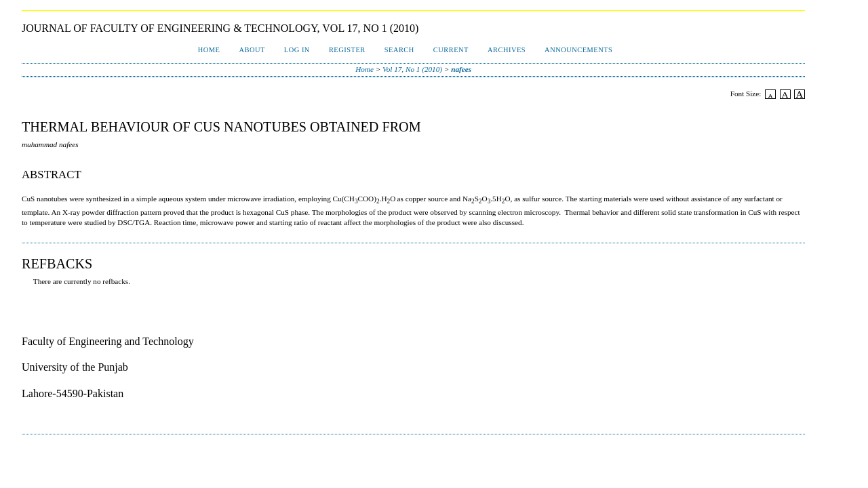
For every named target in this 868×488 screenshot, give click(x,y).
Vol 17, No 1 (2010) (412, 69)
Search (399, 50)
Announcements (578, 50)
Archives (507, 50)
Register (347, 50)
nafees (461, 69)
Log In (297, 50)
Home (209, 50)
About (252, 50)
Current (451, 50)
